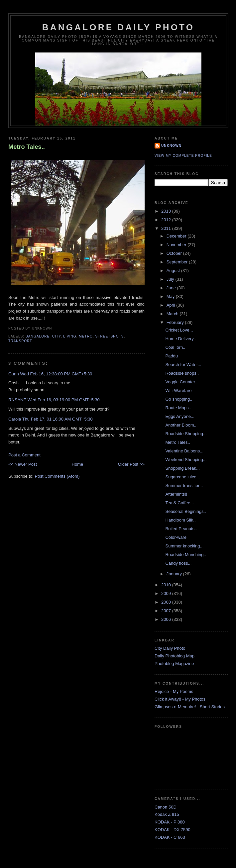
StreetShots (110, 336)
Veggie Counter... (182, 382)
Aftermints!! (176, 494)
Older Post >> (131, 464)
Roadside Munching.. (185, 555)
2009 (167, 593)
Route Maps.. (178, 408)
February (176, 322)
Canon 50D (166, 807)
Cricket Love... (179, 330)
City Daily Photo (170, 648)
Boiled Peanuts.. (181, 529)
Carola (15, 419)
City (57, 336)
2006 (167, 619)
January (175, 574)
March (173, 314)
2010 (167, 585)
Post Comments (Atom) (57, 476)
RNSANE (17, 400)
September (178, 262)
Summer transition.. (184, 485)
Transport (20, 341)
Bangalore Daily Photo (118, 27)
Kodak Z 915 (167, 814)
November (177, 245)
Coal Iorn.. (175, 347)
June (172, 288)
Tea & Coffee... (179, 503)
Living (70, 336)
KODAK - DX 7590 (173, 830)
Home (78, 464)
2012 (167, 220)
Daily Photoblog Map (175, 656)
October (175, 253)
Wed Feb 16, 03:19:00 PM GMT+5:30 (64, 400)
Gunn (14, 374)
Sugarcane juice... (182, 477)
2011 (167, 228)
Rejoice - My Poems (174, 691)
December (177, 236)
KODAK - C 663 (170, 837)
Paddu (172, 356)
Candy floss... (178, 563)
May (171, 296)
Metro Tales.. (27, 147)
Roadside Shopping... (186, 434)
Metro (86, 336)
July (171, 279)
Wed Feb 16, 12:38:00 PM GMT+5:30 (56, 374)
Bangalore (38, 336)
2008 (167, 602)
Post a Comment (24, 455)
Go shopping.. (179, 399)
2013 (167, 211)
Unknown (171, 146)
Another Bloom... (181, 425)
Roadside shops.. (182, 373)
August (174, 271)
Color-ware (176, 537)
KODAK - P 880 (170, 822)
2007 (167, 611)
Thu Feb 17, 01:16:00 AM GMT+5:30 (58, 419)
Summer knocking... (184, 546)
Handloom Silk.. (180, 520)
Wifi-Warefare (178, 390)
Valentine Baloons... (184, 451)
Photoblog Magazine (174, 664)
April (172, 305)
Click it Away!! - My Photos (180, 699)
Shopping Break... (182, 468)
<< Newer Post (23, 464)
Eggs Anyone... (180, 416)
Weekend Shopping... (186, 460)
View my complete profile (183, 156)
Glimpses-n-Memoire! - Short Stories (190, 707)
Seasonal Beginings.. (185, 511)
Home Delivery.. (180, 339)
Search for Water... (183, 365)
